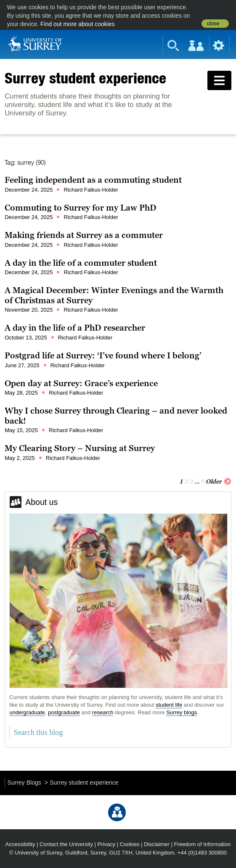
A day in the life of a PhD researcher (75, 328)
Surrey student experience (85, 78)
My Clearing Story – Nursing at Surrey (80, 448)
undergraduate (27, 712)
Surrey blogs (182, 712)
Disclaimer (157, 844)
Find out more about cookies (78, 24)
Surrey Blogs (24, 783)
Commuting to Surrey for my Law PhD (81, 208)
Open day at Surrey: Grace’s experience (81, 383)
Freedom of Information (202, 844)
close (213, 24)
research (103, 712)
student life (169, 705)
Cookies (130, 844)
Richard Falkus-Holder (91, 190)
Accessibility (20, 844)
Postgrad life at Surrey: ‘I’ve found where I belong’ (103, 355)
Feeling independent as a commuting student (93, 180)
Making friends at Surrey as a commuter (84, 235)
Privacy (107, 844)
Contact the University (66, 844)
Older (219, 481)
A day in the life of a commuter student (81, 263)
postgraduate (64, 712)
